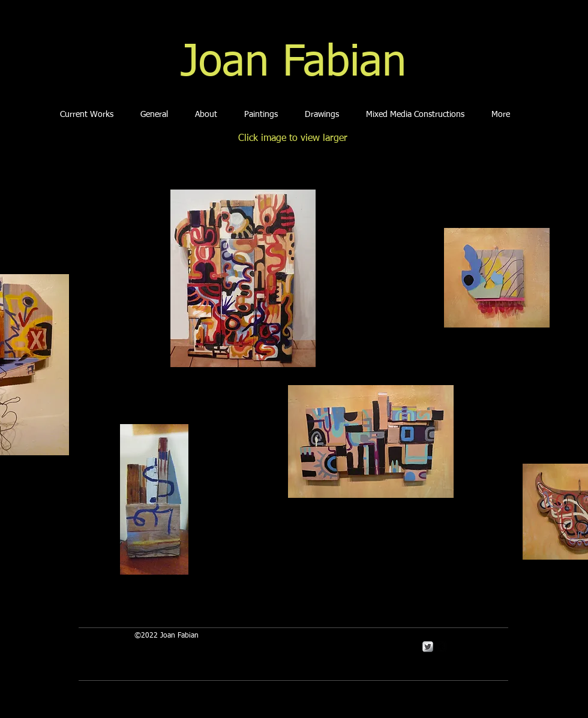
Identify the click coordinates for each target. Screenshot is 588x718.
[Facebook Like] (265, 584)
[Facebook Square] (442, 647)
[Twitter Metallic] (428, 647)
